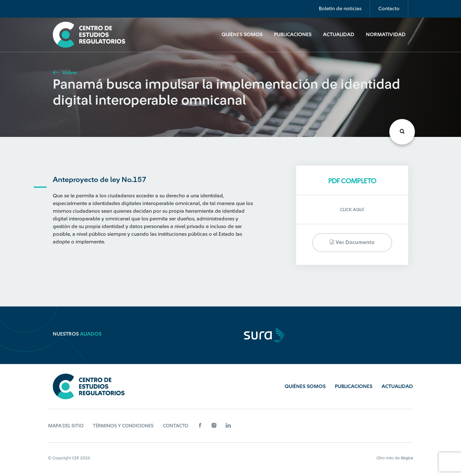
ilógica (407, 458)
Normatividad (386, 35)
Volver (65, 73)
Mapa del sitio (66, 426)
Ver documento (352, 242)
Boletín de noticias (340, 9)
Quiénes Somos (242, 35)
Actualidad (339, 35)
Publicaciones (293, 35)
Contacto (389, 9)
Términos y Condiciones (123, 426)
